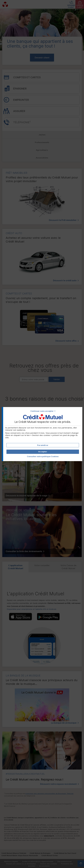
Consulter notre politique (43, 456)
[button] (43, 452)
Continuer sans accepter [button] (42, 411)
